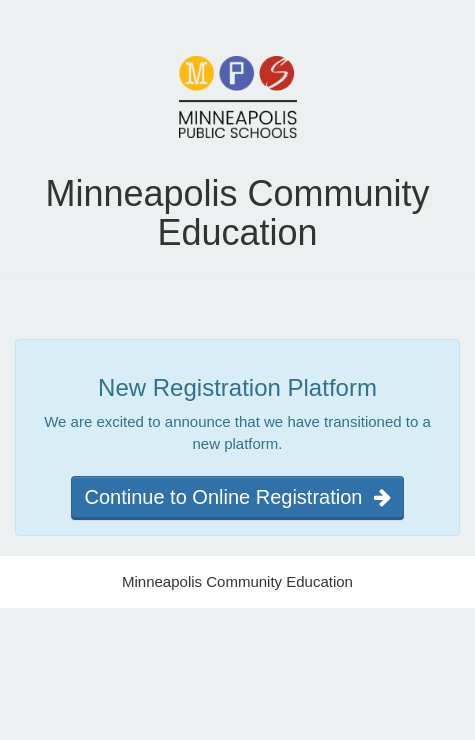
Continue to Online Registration (237, 497)
